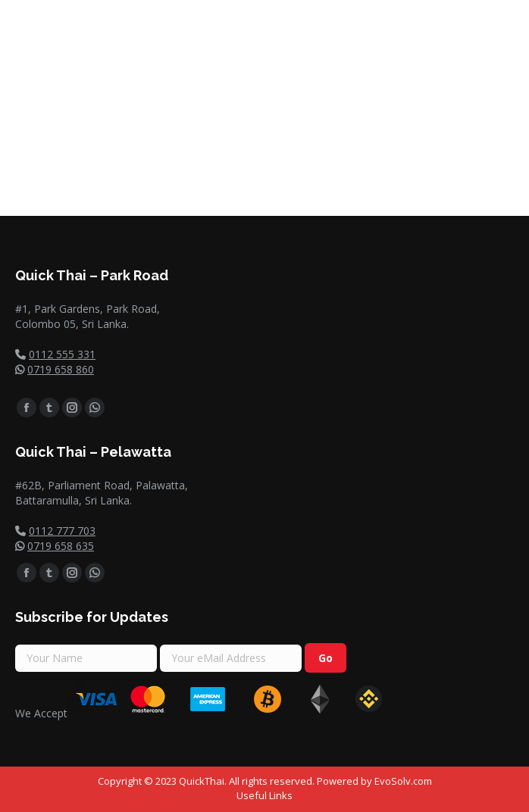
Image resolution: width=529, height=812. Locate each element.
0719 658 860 (61, 369)
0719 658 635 (61, 546)
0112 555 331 (62, 354)
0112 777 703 (62, 531)
